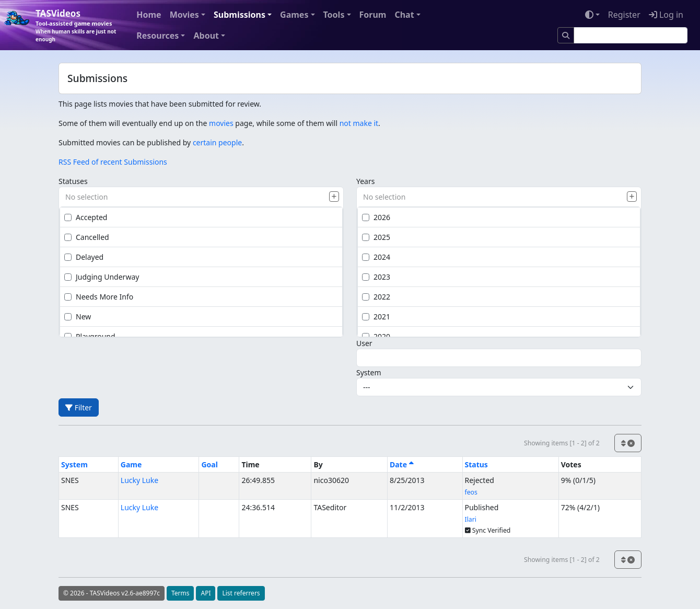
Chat (404, 15)
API (206, 593)
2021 (376, 317)
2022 (376, 297)
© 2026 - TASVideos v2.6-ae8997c (112, 593)
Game (131, 464)
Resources (157, 36)
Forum (373, 15)
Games (294, 15)
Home (149, 15)
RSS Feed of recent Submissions (113, 162)
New (78, 317)
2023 (376, 277)
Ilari (471, 519)
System (369, 372)
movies (221, 123)
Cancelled (87, 237)
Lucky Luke (139, 480)
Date (402, 464)
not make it (359, 123)
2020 (376, 336)
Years (365, 181)
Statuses (73, 181)
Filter (79, 407)
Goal (209, 464)
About (206, 36)
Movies (184, 15)
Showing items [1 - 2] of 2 (562, 443)
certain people (217, 142)
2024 (376, 257)
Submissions (240, 15)
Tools (334, 15)
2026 (376, 217)
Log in (666, 15)
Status (476, 464)
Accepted (86, 217)
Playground (90, 336)
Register (624, 15)
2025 (376, 237)
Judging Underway (102, 277)
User (364, 343)
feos (471, 492)
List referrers (241, 593)
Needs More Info (99, 297)
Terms (180, 593)
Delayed (84, 257)
